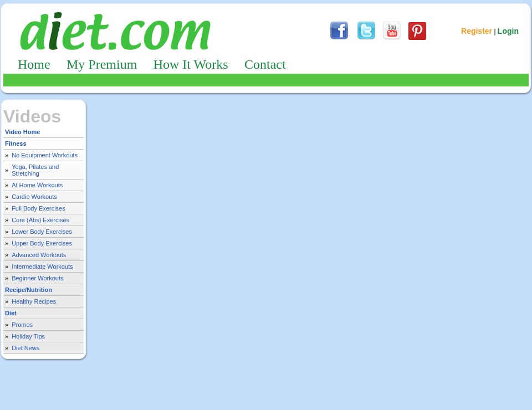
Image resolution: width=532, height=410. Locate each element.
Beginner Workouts (37, 278)
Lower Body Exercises (42, 232)
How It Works (191, 64)
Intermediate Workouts (42, 266)
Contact (265, 64)
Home (34, 64)
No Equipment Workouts (45, 155)
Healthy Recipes (34, 301)
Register (477, 31)
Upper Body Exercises (42, 243)
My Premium (102, 64)
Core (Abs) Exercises (40, 220)
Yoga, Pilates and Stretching (35, 170)
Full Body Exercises (39, 208)
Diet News (25, 348)
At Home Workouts (37, 185)
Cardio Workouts (34, 197)
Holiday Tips (28, 336)
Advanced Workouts (39, 255)
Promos (22, 325)
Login (508, 31)
